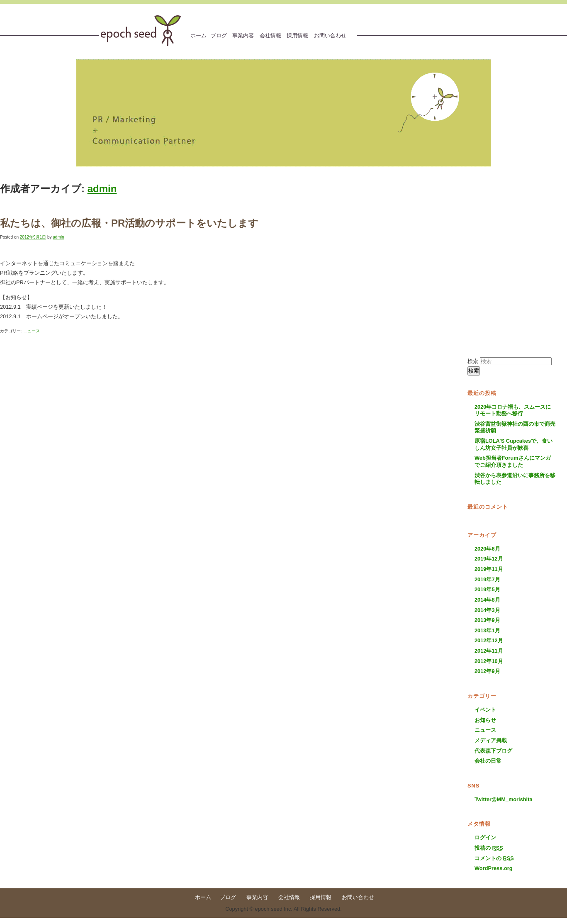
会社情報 (270, 35)
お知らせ (485, 720)
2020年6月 (487, 549)
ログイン (485, 837)
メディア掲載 (491, 740)
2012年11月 (489, 651)
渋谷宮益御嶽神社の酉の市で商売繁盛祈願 (515, 427)
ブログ (219, 35)
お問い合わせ (330, 35)
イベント (485, 710)
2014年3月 (487, 610)
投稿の (489, 848)
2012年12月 (489, 640)
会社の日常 (488, 761)
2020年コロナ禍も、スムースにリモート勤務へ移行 (513, 410)
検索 (473, 361)
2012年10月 (489, 661)
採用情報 (297, 35)
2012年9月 (487, 671)
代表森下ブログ (493, 751)
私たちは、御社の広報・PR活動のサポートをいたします (129, 223)
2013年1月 (487, 630)
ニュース (32, 331)
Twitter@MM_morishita (504, 799)
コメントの (494, 858)
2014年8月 (487, 600)
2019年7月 (487, 579)
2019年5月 (487, 589)
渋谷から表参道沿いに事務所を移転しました (515, 479)
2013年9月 (487, 620)
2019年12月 (489, 559)
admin (102, 189)
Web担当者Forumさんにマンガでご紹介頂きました (513, 461)
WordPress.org (494, 868)
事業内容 (243, 35)
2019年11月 (489, 569)
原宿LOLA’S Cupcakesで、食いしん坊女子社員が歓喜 (513, 444)
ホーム (198, 35)
